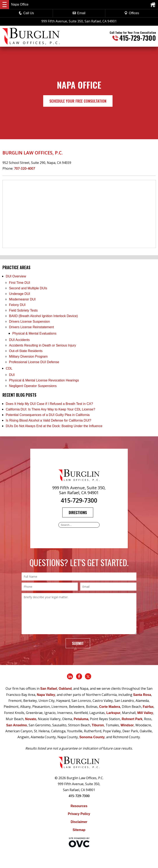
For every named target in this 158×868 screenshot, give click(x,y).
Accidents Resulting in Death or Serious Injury (43, 345)
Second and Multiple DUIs (28, 288)
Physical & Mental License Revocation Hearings (44, 380)
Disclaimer (79, 822)
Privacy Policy (79, 814)
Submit (78, 643)
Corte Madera (110, 707)
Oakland (65, 689)
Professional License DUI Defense (34, 362)
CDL (9, 368)
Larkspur (113, 713)
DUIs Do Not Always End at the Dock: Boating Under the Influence (54, 426)
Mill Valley (145, 713)
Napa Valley (46, 695)
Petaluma (81, 719)
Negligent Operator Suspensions (33, 386)
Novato (31, 719)
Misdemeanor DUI (22, 299)
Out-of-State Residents (26, 351)
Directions (78, 512)
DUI (12, 375)
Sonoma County (92, 737)
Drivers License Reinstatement (31, 327)
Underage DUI (20, 294)
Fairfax (148, 707)
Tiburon (98, 725)
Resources (79, 806)
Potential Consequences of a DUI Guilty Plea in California (48, 415)
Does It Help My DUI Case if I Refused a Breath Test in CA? (49, 404)
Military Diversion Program (28, 356)
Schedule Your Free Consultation (78, 101)
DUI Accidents (19, 340)
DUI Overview (16, 276)
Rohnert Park (132, 719)
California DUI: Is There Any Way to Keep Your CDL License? (50, 409)
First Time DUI (20, 283)
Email (79, 13)
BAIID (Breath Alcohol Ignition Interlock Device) (43, 316)
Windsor (127, 725)
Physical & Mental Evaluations (34, 333)
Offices (132, 13)
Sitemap (79, 830)
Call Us (26, 13)
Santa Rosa (142, 695)
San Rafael (49, 689)
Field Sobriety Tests (23, 310)
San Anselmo (17, 725)
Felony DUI (17, 305)
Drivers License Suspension (30, 322)
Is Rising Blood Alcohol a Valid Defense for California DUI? (48, 420)
